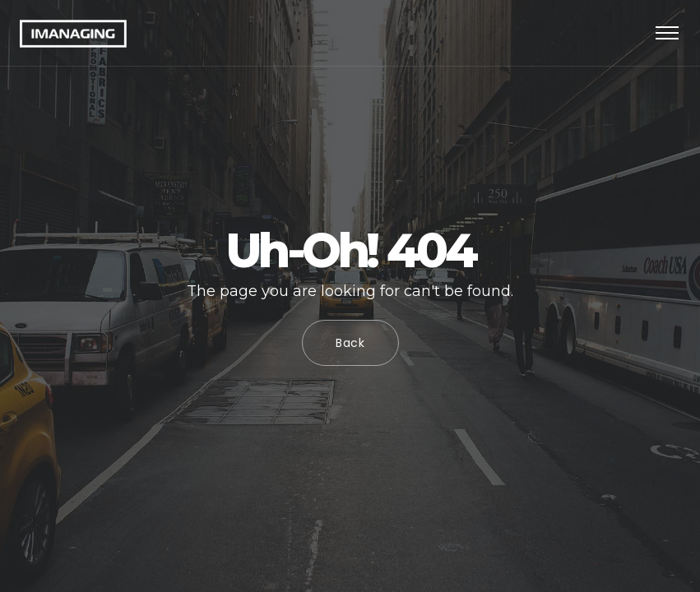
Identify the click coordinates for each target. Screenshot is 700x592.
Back (350, 343)
